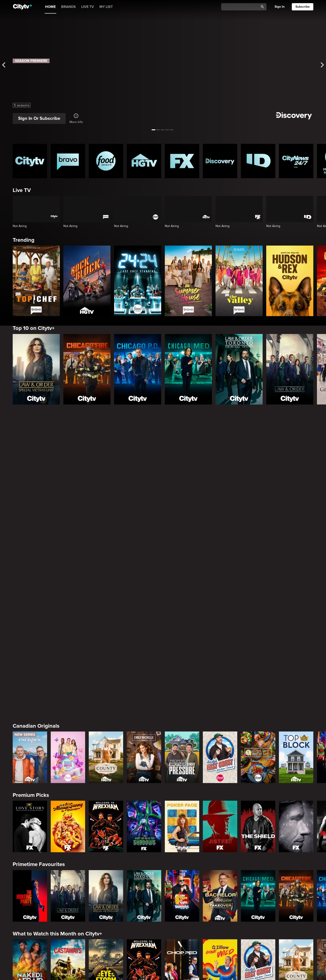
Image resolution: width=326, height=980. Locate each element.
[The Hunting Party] (30, 696)
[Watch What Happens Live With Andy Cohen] (182, 834)
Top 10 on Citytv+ (34, 328)
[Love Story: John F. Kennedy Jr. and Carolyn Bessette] (30, 626)
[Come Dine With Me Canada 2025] (258, 557)
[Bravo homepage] (68, 161)
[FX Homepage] (182, 161)
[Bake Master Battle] (68, 557)
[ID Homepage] (258, 161)
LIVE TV (88, 7)
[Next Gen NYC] (106, 834)
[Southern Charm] (144, 834)
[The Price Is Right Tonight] (182, 696)
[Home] (23, 7)
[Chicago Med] (188, 369)
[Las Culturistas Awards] (296, 834)
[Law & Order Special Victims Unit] (36, 369)
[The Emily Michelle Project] (144, 557)
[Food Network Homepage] (106, 161)
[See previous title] (8, 65)
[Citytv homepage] (30, 161)
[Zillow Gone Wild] (220, 765)
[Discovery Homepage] (220, 161)
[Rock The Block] (87, 281)
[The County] (106, 557)
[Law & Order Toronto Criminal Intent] (239, 369)
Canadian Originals (36, 526)
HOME (50, 7)
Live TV (22, 190)
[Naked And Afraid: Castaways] (68, 765)
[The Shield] (258, 626)
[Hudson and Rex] (290, 281)
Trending (24, 240)
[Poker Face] (182, 626)
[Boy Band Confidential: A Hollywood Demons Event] (30, 904)
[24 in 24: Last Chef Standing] (138, 281)
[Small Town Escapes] (30, 557)
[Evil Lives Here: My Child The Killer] (68, 904)
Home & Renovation (37, 941)
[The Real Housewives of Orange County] (220, 834)
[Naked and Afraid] (30, 765)
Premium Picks (31, 595)
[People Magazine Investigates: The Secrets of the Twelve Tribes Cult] (144, 904)
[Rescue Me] (296, 626)
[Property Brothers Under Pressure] (182, 557)
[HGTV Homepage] (144, 161)
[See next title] (318, 65)
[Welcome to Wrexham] (106, 626)
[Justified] (220, 626)
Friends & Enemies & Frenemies (51, 803)
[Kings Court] (258, 834)
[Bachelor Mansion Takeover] (220, 696)
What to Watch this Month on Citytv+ (57, 733)
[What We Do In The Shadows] (144, 626)
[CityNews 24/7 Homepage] (296, 161)
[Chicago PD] (138, 369)
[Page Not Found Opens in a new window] (163, 464)
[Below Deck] (68, 834)
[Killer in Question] (106, 904)
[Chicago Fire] (87, 369)
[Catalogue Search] (242, 7)
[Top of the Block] (296, 557)
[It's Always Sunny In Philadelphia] (68, 626)
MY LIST (106, 7)
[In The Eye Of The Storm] (106, 765)
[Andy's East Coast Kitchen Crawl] (220, 557)
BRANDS (68, 7)
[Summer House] (188, 281)
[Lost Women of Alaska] (220, 904)
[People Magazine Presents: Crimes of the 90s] (258, 904)
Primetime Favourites (39, 664)
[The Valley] (239, 281)
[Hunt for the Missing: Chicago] (182, 904)
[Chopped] (182, 765)
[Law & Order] (290, 369)
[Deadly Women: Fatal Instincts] (296, 904)
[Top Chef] (36, 281)
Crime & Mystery (33, 872)
